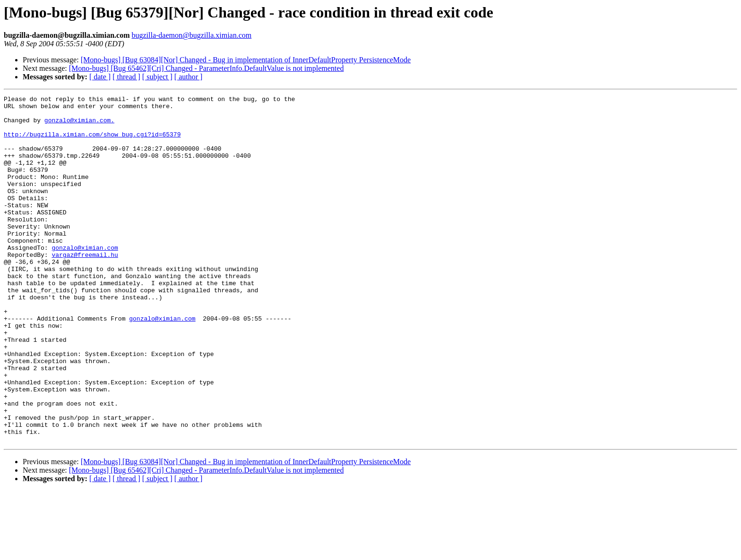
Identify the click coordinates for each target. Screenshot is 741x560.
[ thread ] (126, 77)
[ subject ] (157, 77)
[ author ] (189, 77)
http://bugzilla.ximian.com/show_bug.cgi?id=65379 (92, 143)
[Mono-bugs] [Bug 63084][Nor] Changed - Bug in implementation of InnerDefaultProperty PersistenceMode (246, 60)
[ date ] (100, 77)
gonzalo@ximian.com (85, 279)
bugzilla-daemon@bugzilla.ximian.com (191, 35)
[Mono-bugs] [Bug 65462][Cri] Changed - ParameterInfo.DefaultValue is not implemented (207, 68)
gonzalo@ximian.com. (79, 126)
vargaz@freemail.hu (85, 287)
